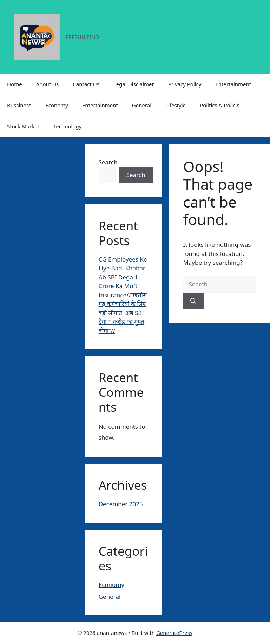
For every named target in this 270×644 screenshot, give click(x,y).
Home (15, 84)
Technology (67, 126)
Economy (57, 105)
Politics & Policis (220, 105)
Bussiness (19, 105)
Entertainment (233, 84)
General (142, 105)
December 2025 (121, 504)
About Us (48, 84)
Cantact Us (86, 84)
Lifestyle (176, 105)
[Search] (193, 301)
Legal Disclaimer (134, 84)
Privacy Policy (185, 84)
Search (108, 162)
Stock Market (23, 126)
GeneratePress (174, 633)
